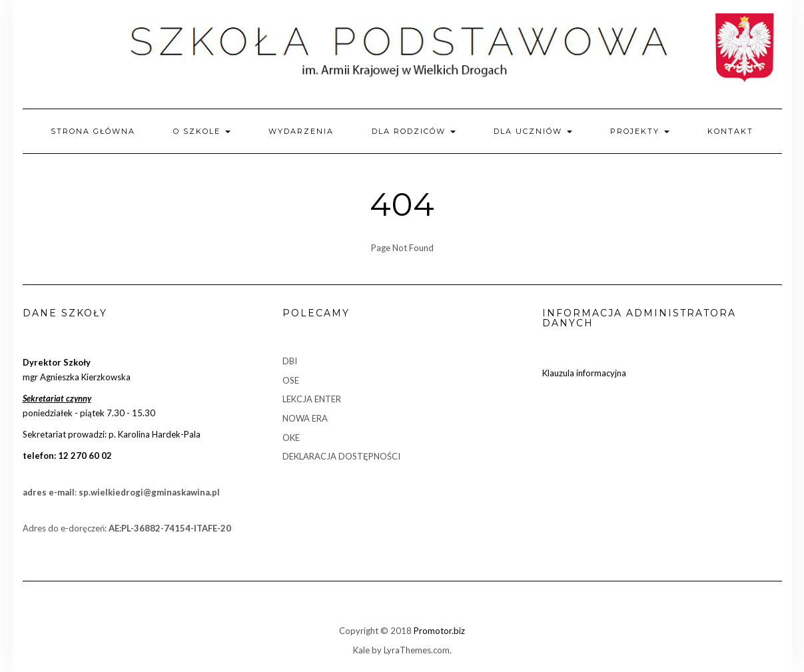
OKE (291, 438)
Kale (361, 650)
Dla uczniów (533, 131)
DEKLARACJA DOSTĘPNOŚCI (341, 456)
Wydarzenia (301, 131)
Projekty (640, 131)
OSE (291, 380)
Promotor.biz (439, 631)
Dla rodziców (414, 131)
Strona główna (93, 131)
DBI (290, 361)
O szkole (202, 131)
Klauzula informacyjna (584, 373)
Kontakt (730, 131)
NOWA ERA (305, 418)
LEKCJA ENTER (312, 399)
